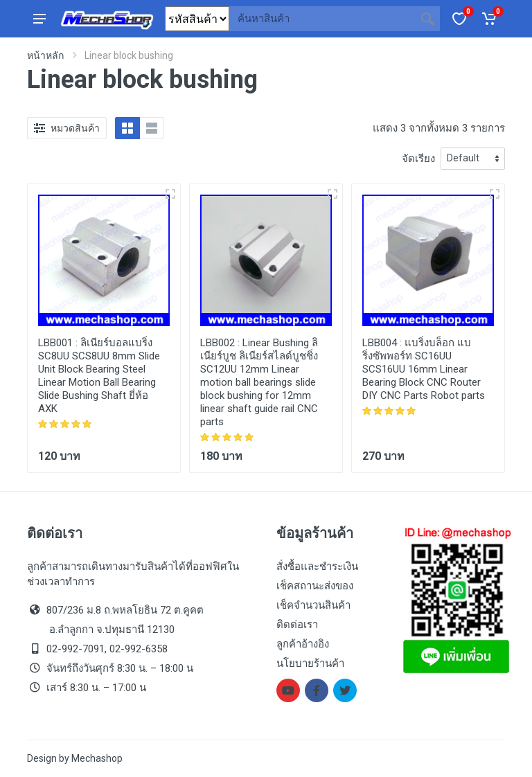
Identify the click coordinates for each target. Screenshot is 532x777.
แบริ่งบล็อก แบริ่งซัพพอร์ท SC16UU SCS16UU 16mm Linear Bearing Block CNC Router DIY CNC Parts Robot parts (424, 369)
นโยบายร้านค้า (310, 663)
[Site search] (322, 19)
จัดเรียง (418, 159)
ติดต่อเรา (297, 625)
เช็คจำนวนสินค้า (313, 605)
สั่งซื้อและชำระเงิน (317, 566)
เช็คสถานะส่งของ (315, 586)
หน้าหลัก (45, 55)
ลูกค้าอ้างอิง (303, 644)
